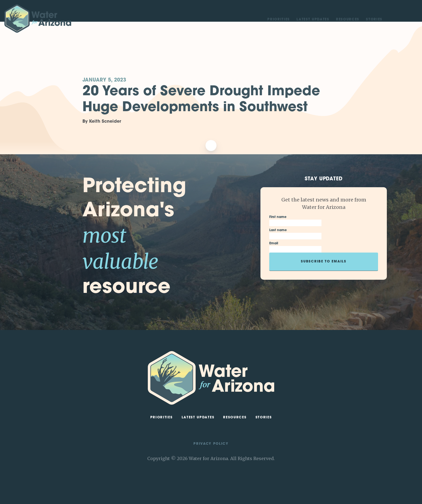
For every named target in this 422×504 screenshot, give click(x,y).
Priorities (279, 19)
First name (278, 217)
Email (274, 243)
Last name (278, 230)
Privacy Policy (211, 444)
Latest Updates (313, 19)
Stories (374, 19)
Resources (348, 19)
